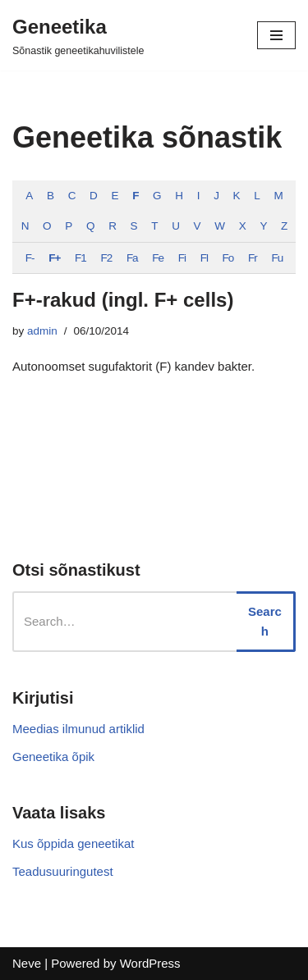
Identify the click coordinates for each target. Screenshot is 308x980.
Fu (277, 258)
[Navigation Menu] (276, 35)
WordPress (150, 963)
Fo (228, 258)
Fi (182, 258)
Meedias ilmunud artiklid (78, 729)
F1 (80, 258)
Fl (204, 258)
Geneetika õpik (53, 757)
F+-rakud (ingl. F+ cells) (123, 300)
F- (30, 258)
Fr (253, 258)
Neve (27, 963)
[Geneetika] (78, 35)
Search (265, 621)
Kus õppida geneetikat (73, 843)
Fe (158, 258)
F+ (54, 258)
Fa (132, 258)
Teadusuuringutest (63, 871)
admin (42, 331)
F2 (106, 258)
